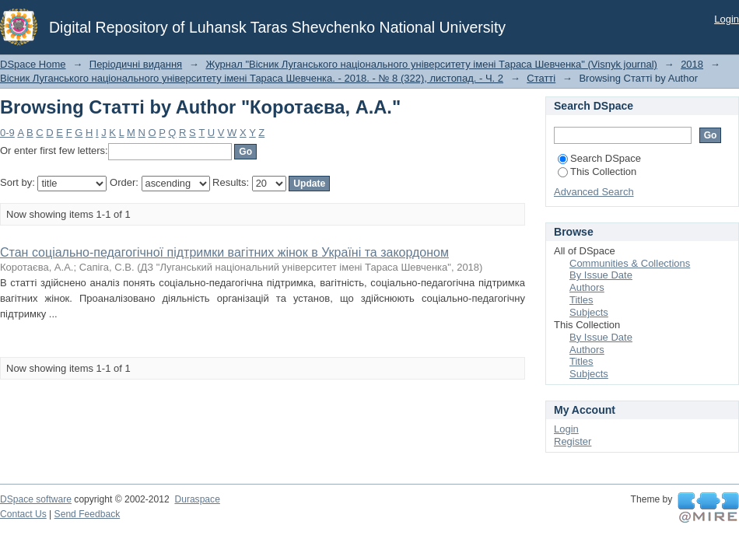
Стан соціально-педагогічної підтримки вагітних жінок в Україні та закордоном (224, 252)
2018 (692, 64)
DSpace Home (33, 64)
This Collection (597, 171)
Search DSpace (599, 158)
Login (727, 19)
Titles (581, 300)
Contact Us (23, 514)
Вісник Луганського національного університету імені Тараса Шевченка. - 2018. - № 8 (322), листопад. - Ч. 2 (252, 78)
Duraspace (197, 499)
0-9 (7, 133)
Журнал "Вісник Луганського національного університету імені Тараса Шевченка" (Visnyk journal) (431, 64)
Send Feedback (88, 514)
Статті (541, 78)
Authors (587, 287)
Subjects (589, 312)
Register (573, 441)
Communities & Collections (630, 263)
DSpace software (36, 499)
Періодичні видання (136, 64)
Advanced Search (594, 192)
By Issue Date (601, 275)
